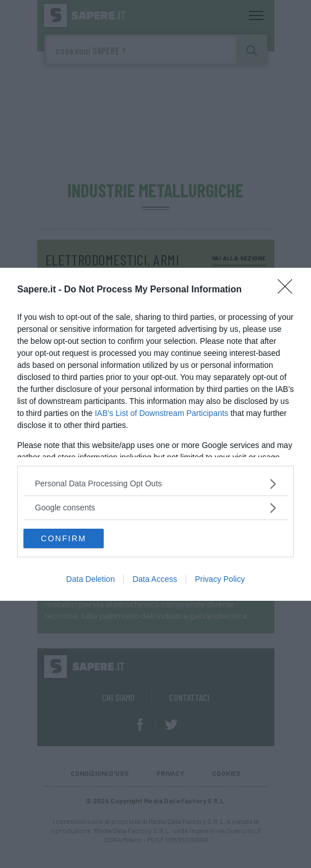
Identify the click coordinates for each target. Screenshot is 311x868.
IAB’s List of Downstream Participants (161, 413)
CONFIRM (63, 538)
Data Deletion (91, 579)
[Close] (289, 290)
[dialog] (155, 434)
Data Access (155, 579)
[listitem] (155, 484)
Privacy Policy (220, 579)
